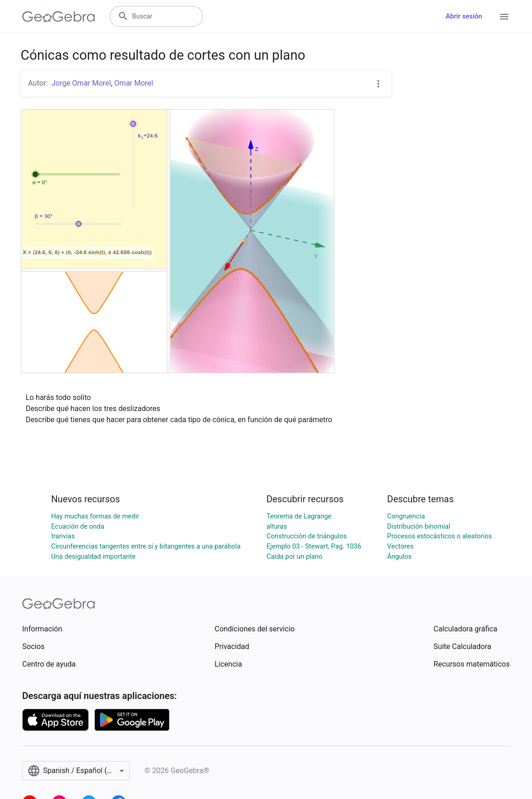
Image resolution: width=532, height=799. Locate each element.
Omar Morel (134, 83)
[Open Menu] (504, 17)
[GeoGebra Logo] (59, 17)
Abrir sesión (464, 16)
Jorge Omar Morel (81, 83)
